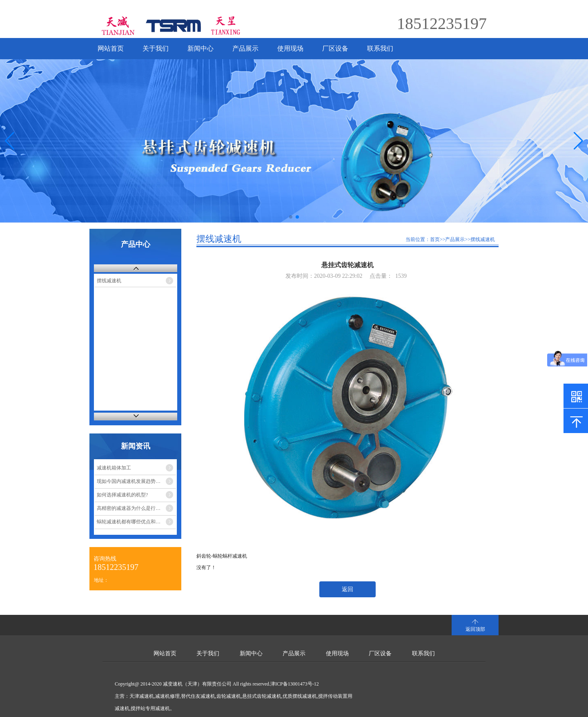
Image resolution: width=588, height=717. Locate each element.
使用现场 (290, 48)
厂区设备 (335, 48)
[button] (578, 141)
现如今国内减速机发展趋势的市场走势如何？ (136, 481)
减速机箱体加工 (114, 468)
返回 (347, 589)
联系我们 (380, 48)
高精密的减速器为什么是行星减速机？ (136, 508)
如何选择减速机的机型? (122, 495)
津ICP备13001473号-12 (295, 684)
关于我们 (156, 48)
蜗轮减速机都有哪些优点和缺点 (131, 522)
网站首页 (111, 48)
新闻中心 (200, 48)
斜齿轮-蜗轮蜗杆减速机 (222, 556)
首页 (435, 239)
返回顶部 (475, 629)
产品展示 (245, 48)
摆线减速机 (109, 281)
